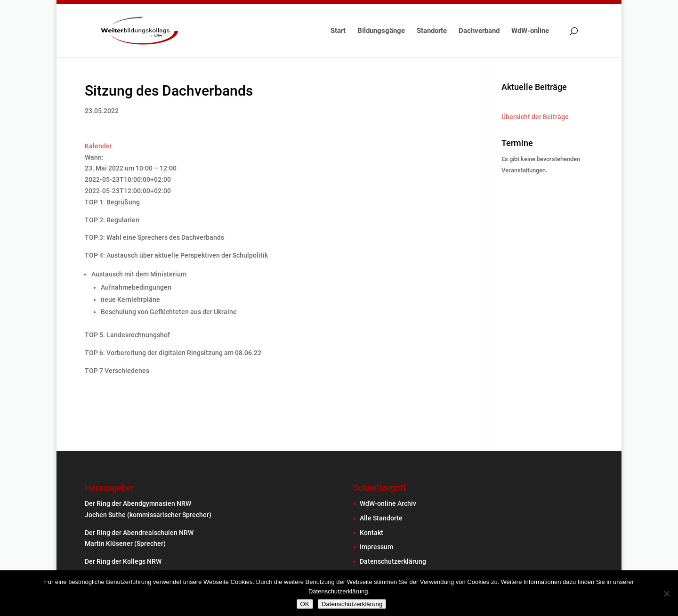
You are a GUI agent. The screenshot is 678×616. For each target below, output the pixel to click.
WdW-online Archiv (388, 503)
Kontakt (371, 533)
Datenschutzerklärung (393, 561)
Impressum (376, 547)
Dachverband (479, 31)
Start (338, 31)
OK (305, 604)
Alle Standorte (381, 518)
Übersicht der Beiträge (535, 117)
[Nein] (666, 593)
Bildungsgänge (381, 31)
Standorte (432, 31)
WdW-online (530, 31)
